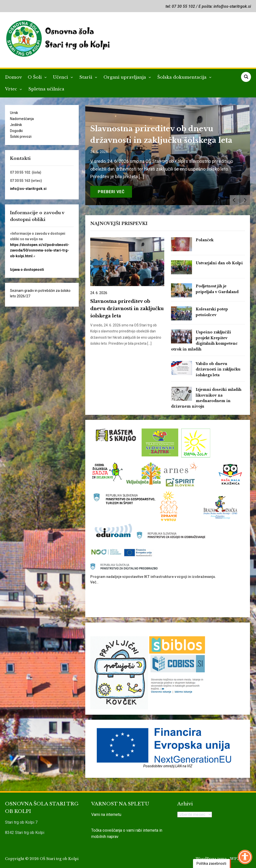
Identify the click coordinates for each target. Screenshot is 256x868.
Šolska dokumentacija (182, 77)
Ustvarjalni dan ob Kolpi (219, 263)
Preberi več (111, 192)
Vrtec (12, 89)
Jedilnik (16, 125)
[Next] (245, 200)
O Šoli (35, 77)
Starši (86, 77)
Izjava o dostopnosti (27, 270)
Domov (13, 77)
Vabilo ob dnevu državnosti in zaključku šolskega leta (218, 369)
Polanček (205, 240)
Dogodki (16, 131)
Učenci (61, 77)
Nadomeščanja (22, 119)
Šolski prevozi (21, 137)
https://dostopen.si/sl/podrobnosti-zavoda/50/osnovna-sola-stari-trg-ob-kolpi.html (40, 250)
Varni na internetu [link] (106, 815)
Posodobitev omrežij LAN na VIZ (168, 766)
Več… (94, 582)
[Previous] (235, 200)
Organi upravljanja (125, 77)
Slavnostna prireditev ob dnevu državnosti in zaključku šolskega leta (127, 309)
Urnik (14, 113)
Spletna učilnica (46, 89)
